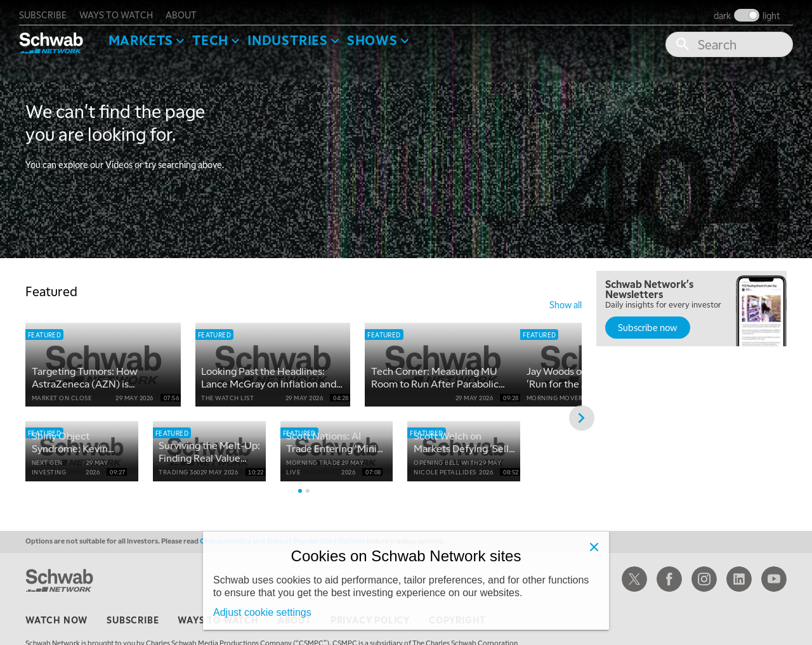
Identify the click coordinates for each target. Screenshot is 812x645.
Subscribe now (648, 323)
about (187, 10)
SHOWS (379, 36)
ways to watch (122, 10)
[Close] (594, 547)
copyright (457, 635)
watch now (56, 635)
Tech (217, 36)
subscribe (49, 10)
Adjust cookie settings (262, 612)
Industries (294, 36)
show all (566, 300)
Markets (147, 36)
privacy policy (370, 635)
